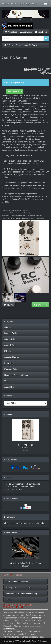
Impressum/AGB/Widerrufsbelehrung (21, 594)
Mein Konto (41, 32)
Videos (7, 381)
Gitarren (8, 327)
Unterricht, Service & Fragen (16, 375)
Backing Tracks (11, 333)
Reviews (9, 305)
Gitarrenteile (10, 339)
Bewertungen (10, 517)
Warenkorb (11, 32)
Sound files (9, 387)
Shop (11, 45)
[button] (6, 14)
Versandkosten (37, 618)
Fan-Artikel (9, 363)
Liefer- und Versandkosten (17, 582)
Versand (48, 74)
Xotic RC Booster (31, 45)
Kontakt (9, 600)
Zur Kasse (26, 32)
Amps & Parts (10, 345)
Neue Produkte (11, 532)
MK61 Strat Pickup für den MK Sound (26, 563)
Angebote (8, 414)
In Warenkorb (15, 91)
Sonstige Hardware (12, 357)
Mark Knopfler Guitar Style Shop (20, 4)
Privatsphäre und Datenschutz (18, 588)
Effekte (19, 45)
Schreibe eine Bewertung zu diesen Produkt (25, 523)
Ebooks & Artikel (11, 369)
